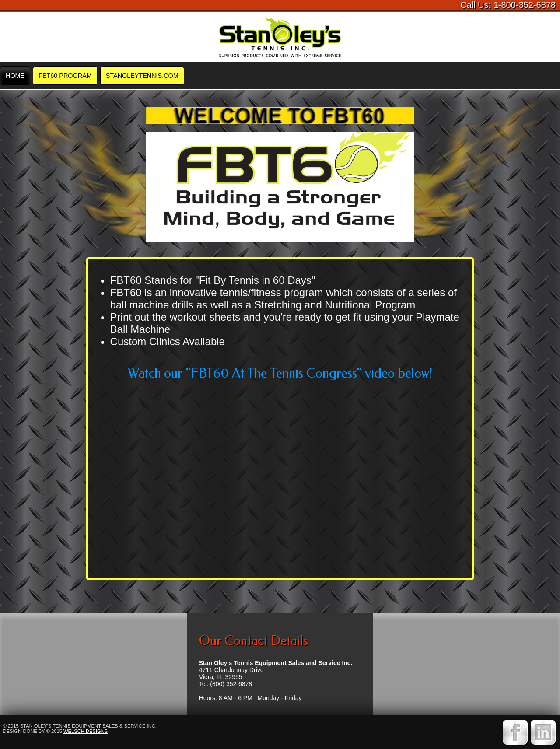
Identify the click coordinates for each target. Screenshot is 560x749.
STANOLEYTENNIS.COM (142, 76)
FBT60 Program (65, 76)
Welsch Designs (86, 731)
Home (15, 76)
